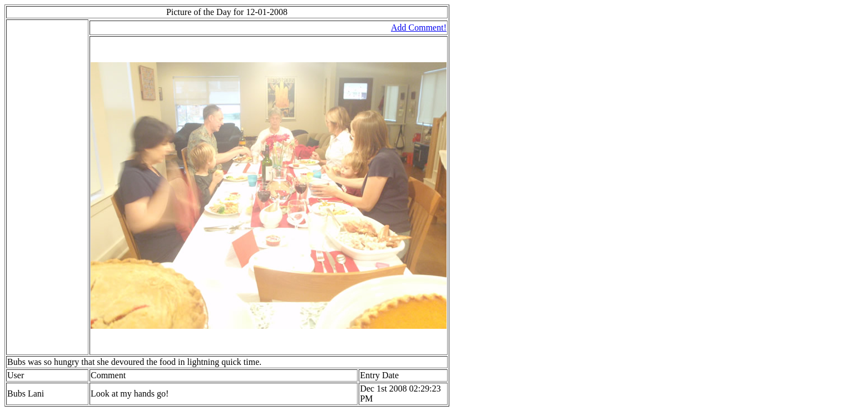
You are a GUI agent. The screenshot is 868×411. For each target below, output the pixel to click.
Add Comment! (419, 27)
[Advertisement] (41, 187)
